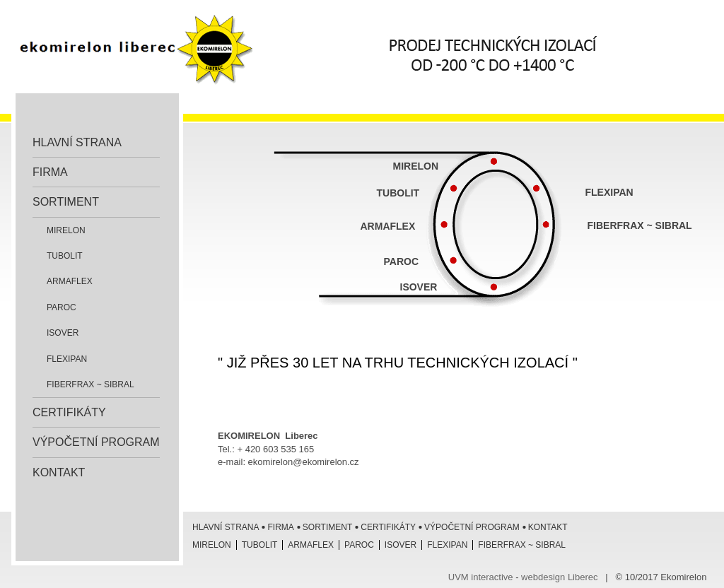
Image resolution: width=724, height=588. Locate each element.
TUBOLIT (398, 193)
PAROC (403, 261)
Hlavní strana (77, 142)
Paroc (62, 307)
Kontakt (59, 472)
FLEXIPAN (609, 192)
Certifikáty (69, 412)
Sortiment (66, 202)
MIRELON (416, 166)
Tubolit (65, 256)
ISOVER (63, 333)
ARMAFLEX (388, 226)
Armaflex (70, 281)
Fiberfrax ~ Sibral (90, 384)
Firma (50, 172)
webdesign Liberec (559, 577)
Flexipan (67, 359)
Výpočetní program (96, 442)
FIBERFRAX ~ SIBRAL (640, 225)
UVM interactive (481, 577)
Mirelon (66, 230)
